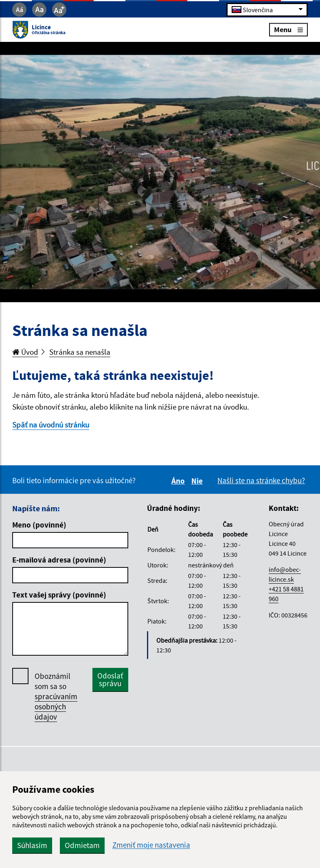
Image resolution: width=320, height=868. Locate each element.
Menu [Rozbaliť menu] (288, 29)
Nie (198, 481)
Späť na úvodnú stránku (51, 425)
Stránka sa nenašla (80, 352)
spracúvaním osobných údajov (56, 707)
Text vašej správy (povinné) (59, 595)
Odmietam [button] (82, 845)
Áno (179, 481)
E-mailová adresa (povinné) (59, 560)
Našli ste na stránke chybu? (261, 480)
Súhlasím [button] (32, 845)
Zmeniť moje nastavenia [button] (151, 845)
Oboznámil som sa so (56, 697)
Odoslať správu (110, 679)
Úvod (25, 352)
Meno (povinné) (39, 525)
